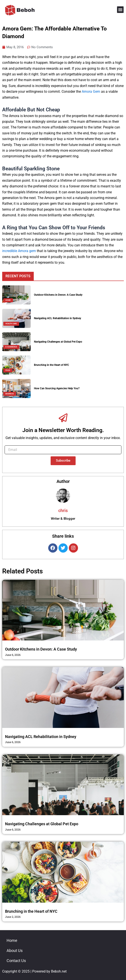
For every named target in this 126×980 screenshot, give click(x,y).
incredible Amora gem (19, 251)
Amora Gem (91, 92)
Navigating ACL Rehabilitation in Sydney (58, 318)
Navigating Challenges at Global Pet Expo (58, 342)
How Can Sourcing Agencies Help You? (57, 388)
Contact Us (16, 961)
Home (12, 940)
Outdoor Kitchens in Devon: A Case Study (58, 295)
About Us (15, 951)
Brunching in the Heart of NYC (51, 365)
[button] (120, 10)
